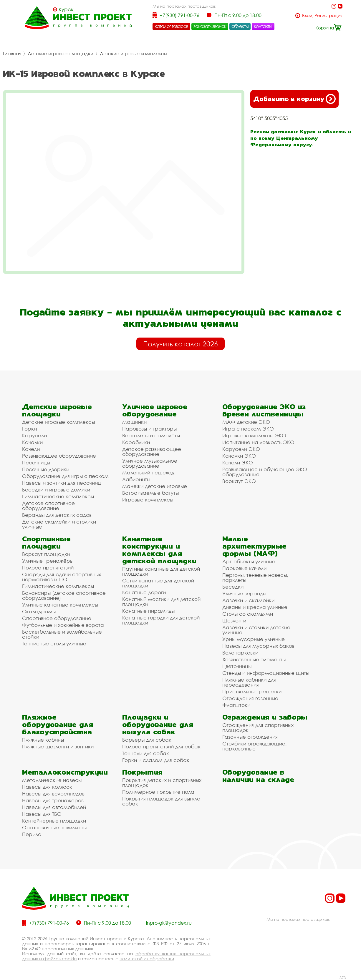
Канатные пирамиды (148, 611)
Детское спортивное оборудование (48, 506)
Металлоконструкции (65, 772)
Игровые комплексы (148, 500)
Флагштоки (236, 705)
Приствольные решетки (252, 691)
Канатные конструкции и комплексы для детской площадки (159, 550)
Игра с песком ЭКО (248, 429)
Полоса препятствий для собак (161, 746)
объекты (240, 26)
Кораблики (136, 442)
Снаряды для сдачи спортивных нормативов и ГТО (62, 577)
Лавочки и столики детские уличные (256, 630)
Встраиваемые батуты (150, 493)
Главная (12, 54)
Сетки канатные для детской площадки (158, 583)
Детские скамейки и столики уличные (59, 524)
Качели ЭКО (238, 462)
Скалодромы (39, 611)
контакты (263, 26)
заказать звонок (210, 26)
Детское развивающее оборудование (152, 451)
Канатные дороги (144, 592)
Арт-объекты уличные (249, 561)
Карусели (34, 435)
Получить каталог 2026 (180, 344)
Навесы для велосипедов (53, 794)
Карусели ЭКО (241, 449)
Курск (66, 9)
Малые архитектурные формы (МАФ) (254, 546)
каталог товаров (171, 26)
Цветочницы (237, 666)
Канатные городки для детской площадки (161, 620)
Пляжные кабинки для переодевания (249, 682)
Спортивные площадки (46, 542)
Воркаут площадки (46, 554)
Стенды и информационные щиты (266, 673)
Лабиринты (136, 479)
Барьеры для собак (147, 740)
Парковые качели (244, 568)
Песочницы (36, 462)
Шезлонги (234, 621)
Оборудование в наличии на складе (258, 776)
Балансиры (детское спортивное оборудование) (64, 595)
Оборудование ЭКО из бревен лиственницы (264, 410)
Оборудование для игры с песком (65, 476)
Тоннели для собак (146, 753)
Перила (32, 834)
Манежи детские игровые (155, 486)
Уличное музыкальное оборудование (150, 463)
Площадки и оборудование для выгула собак (158, 724)
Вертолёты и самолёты (151, 435)
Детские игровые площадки (61, 54)
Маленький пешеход (148, 472)
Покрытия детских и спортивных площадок (162, 783)
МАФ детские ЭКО (246, 422)
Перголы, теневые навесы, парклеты (255, 577)
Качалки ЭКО (239, 456)
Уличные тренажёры (48, 561)
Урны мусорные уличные (254, 639)
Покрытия (142, 772)
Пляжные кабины (43, 740)
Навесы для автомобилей (54, 807)
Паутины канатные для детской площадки (161, 571)
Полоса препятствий (48, 568)
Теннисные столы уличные (54, 643)
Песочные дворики (46, 469)
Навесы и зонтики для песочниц (62, 483)
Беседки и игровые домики (56, 490)
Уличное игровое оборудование (155, 410)
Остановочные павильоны (54, 827)
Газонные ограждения (250, 737)
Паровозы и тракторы (149, 429)
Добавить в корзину (294, 99)
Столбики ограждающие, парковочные (255, 746)
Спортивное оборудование (57, 618)
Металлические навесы (52, 780)
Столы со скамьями (248, 614)
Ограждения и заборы (265, 717)
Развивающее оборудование (59, 456)
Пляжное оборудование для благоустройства (58, 724)
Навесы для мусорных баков (258, 646)
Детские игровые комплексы (134, 54)
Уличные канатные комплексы (60, 605)
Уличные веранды (244, 593)
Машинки (134, 422)
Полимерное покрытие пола (158, 792)
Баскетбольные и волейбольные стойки (62, 634)
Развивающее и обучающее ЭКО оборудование (265, 472)
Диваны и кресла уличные (255, 607)
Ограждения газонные (250, 698)
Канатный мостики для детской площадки (161, 602)
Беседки (233, 587)
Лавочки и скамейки (248, 600)
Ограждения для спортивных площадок (258, 727)
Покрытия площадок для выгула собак (161, 801)
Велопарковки (240, 653)
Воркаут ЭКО (239, 481)
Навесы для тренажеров (53, 800)
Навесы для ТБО (42, 814)
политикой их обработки (147, 959)
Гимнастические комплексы (58, 496)
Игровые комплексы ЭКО (254, 435)
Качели (31, 449)
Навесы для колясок (47, 787)
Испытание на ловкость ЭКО (258, 442)
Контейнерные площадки (54, 821)
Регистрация (328, 15)
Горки (29, 429)
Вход (307, 15)
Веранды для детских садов (57, 515)
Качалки (32, 442)
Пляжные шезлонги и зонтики (58, 746)
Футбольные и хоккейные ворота (63, 625)
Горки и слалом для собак (156, 760)
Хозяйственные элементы (254, 659)
